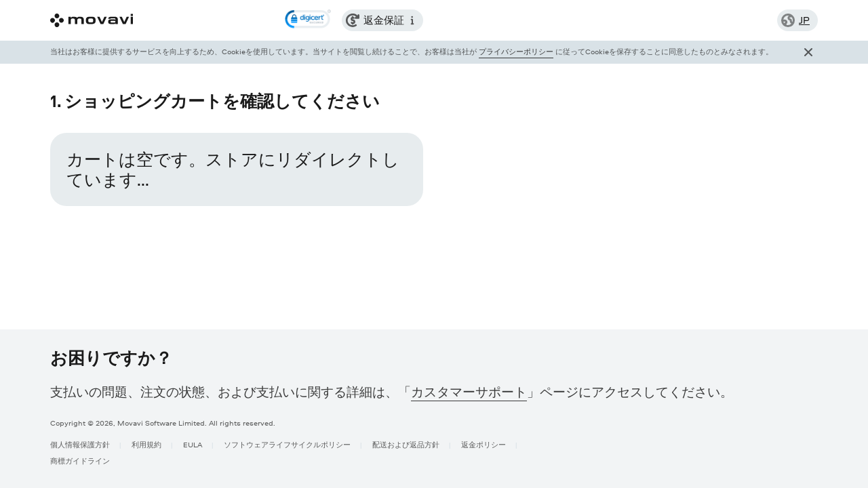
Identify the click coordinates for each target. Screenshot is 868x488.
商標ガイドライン (80, 461)
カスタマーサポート (469, 392)
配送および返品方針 (406, 444)
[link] (308, 20)
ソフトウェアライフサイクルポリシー (287, 444)
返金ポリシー (484, 444)
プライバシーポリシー (516, 51)
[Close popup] (808, 52)
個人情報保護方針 (80, 444)
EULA (193, 444)
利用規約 (146, 444)
